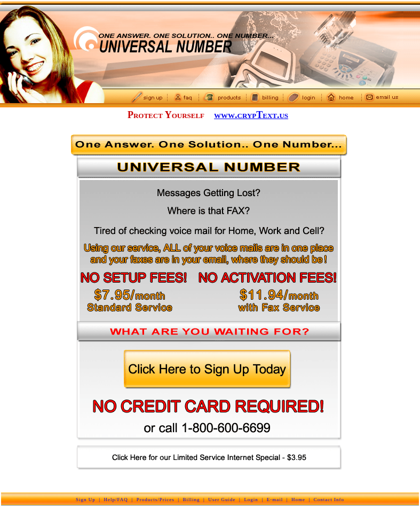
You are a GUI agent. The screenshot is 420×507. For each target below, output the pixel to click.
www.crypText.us (251, 115)
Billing (191, 500)
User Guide (222, 500)
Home (298, 500)
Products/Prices (156, 500)
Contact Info (329, 500)
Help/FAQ (116, 500)
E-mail (275, 500)
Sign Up (86, 500)
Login (251, 500)
